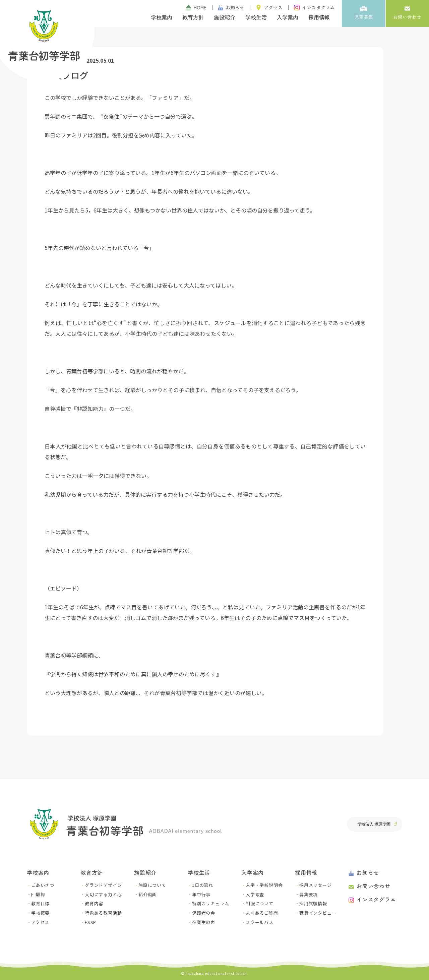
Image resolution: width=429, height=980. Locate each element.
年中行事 (201, 894)
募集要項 (309, 894)
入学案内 (288, 17)
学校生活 (256, 17)
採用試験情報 (313, 903)
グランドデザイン (103, 885)
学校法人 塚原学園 (374, 824)
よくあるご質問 (262, 913)
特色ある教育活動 (103, 913)
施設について (152, 885)
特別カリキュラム (210, 903)
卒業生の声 (204, 922)
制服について (260, 903)
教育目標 (40, 903)
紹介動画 (148, 894)
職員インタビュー (318, 913)
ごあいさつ (43, 885)
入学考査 (255, 894)
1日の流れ (203, 885)
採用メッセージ (316, 885)
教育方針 (193, 17)
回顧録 (38, 894)
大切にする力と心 (103, 894)
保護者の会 (204, 913)
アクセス (269, 7)
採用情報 (319, 17)
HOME (196, 7)
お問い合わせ (407, 13)
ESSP (90, 922)
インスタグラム (314, 7)
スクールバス (260, 922)
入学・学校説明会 (264, 885)
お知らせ (231, 7)
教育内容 (94, 903)
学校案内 (162, 17)
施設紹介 (225, 17)
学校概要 (40, 913)
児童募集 (364, 13)
